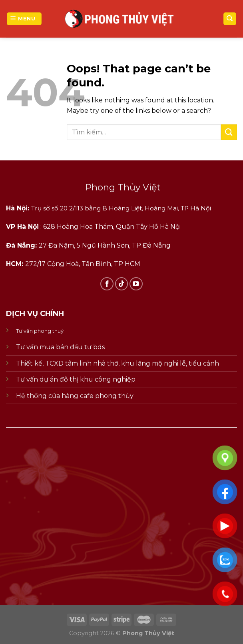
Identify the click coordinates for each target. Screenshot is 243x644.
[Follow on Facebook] (107, 284)
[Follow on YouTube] (136, 284)
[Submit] (229, 132)
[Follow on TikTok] (122, 284)
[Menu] (24, 19)
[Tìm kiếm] (230, 19)
